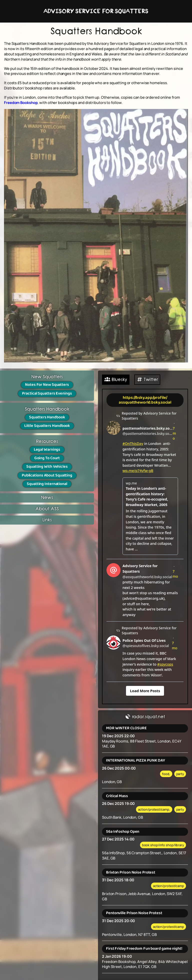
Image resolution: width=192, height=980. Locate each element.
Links (47, 520)
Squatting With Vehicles (47, 467)
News (47, 498)
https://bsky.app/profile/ (145, 398)
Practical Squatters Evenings (47, 393)
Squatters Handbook (47, 417)
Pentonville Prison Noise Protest (134, 913)
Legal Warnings (47, 450)
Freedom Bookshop (21, 102)
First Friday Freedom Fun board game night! (144, 949)
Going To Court (47, 458)
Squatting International (47, 484)
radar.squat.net (145, 717)
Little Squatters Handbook (47, 426)
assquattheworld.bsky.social (145, 402)
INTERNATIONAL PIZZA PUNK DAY (135, 760)
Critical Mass (117, 796)
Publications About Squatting (47, 475)
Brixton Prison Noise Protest (131, 872)
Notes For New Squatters (47, 385)
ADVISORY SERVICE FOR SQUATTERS (96, 11)
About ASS (47, 509)
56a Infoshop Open (123, 832)
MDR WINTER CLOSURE (126, 728)
